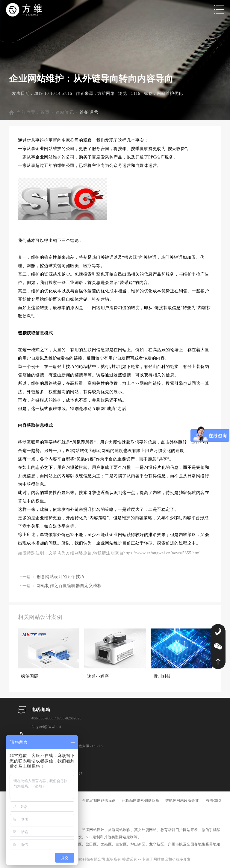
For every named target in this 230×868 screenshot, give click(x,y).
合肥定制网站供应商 (99, 800)
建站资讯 (65, 112)
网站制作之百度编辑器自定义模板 (69, 586)
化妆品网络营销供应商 (141, 800)
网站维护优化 (170, 93)
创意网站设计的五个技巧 (60, 577)
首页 (45, 112)
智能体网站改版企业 (182, 800)
